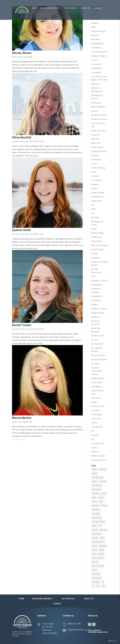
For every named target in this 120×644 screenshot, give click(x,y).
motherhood (96, 237)
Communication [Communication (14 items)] (97, 485)
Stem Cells (96, 398)
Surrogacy (96, 410)
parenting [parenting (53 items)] (95, 538)
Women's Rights (98, 456)
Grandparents (97, 197)
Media (94, 229)
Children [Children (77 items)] (95, 481)
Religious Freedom (99, 309)
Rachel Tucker (22, 325)
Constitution (96, 72)
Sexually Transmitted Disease (96, 371)
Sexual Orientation (99, 359)
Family (94, 164)
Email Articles (97, 147)
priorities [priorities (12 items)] (95, 550)
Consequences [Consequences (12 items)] (97, 489)
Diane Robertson (98, 107)
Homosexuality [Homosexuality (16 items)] (96, 518)
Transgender (97, 427)
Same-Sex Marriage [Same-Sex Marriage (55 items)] (98, 566)
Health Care (96, 201)
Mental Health (97, 233)
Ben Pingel (18, 57)
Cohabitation (97, 68)
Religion (94, 304)
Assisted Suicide (98, 31)
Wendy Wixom (22, 53)
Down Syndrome (98, 131)
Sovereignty (96, 387)
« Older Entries (19, 439)
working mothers (99, 460)
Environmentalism (99, 151)
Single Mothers (98, 378)
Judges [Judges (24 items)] (94, 526)
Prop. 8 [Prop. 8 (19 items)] (94, 554)
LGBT (93, 209)
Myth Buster (97, 241)
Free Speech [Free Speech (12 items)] (96, 510)
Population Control (99, 281)
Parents (95, 254)
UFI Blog (95, 435)
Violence (95, 452)
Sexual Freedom (98, 355)
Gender (94, 188)
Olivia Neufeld (22, 137)
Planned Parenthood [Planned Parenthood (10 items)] (98, 542)
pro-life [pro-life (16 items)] (102, 550)
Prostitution (96, 300)
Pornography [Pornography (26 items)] (103, 546)
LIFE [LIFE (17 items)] (100, 526)
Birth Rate (95, 39)
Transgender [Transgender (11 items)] (96, 582)
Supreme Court (98, 406)
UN (93, 439)
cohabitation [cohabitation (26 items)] (103, 481)
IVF (93, 205)
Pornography (97, 285)
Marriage (95, 217)
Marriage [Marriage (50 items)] (95, 530)
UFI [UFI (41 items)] (103, 582)
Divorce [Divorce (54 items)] (104, 494)
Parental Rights (98, 249)
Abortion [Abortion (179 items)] (95, 469)
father (94, 172)
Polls (93, 276)
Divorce (94, 111)
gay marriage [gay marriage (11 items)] (96, 514)
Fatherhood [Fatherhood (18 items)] (95, 506)
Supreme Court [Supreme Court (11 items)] (97, 578)
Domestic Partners (99, 115)
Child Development (100, 52)
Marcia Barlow (22, 418)
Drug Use (95, 135)
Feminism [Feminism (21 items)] (104, 506)
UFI (93, 431)
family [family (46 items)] (101, 502)
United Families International (24, 141)
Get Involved (70, 8)
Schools (95, 340)
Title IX (94, 423)
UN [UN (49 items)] (93, 586)
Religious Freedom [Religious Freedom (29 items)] (98, 558)
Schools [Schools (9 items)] (94, 570)
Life (93, 213)
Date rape (95, 84)
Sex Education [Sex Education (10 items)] (96, 574)
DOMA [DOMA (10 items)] (94, 497)
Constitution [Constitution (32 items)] (96, 494)
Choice (94, 60)
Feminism (95, 176)
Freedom (95, 184)
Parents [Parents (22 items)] (102, 538)
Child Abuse (96, 48)
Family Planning (98, 168)
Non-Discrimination (99, 245)
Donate (98, 8)
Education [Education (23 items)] (101, 497)
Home (35, 8)
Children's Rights (99, 56)
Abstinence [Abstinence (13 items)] (103, 469)
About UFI (86, 8)
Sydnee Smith (21, 230)
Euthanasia (96, 160)
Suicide (94, 402)
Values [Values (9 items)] (98, 586)
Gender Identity (98, 193)
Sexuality (95, 364)
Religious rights (98, 313)
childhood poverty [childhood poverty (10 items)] (98, 477)
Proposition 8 (97, 296)
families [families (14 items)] (94, 502)
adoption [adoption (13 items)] (95, 473)
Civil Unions (96, 64)
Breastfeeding (97, 44)
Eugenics (95, 155)
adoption (95, 23)
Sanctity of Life (97, 336)
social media (97, 382)
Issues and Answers (50, 8)
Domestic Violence (99, 119)
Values (94, 448)
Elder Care (96, 143)
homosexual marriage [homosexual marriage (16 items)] (98, 522)
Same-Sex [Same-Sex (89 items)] (95, 562)
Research (95, 317)
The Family (96, 419)
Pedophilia (96, 258)
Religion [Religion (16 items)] (101, 554)
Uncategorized (97, 443)
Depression (96, 103)
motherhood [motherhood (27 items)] (103, 530)
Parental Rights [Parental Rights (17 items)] (96, 534)
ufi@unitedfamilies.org (77, 630)
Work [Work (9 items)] (104, 586)
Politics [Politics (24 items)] (94, 546)
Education (95, 139)
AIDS (93, 27)
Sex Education (97, 344)
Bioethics (95, 35)
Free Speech (97, 180)
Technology (96, 414)
